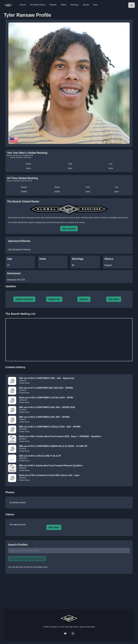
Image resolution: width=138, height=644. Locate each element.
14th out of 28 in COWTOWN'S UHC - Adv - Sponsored (46, 378)
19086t (24, 192)
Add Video (114, 299)
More (96, 5)
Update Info (54, 299)
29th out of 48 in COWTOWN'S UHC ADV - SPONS (44, 417)
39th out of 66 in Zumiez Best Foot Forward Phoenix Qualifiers (51, 466)
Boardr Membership (20, 222)
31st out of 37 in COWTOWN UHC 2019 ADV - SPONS (46, 388)
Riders (64, 5)
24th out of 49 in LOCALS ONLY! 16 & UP (40, 456)
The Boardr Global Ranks (23, 201)
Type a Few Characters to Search (27, 559)
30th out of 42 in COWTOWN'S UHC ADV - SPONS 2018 (47, 407)
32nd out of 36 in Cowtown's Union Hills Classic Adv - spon (49, 475)
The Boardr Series (38, 5)
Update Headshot (24, 299)
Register (53, 5)
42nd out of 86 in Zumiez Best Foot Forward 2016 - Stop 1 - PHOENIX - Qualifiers (60, 436)
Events (23, 5)
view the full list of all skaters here (33, 567)
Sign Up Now (69, 229)
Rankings (75, 5)
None (29, 168)
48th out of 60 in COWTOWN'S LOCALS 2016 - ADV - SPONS (50, 427)
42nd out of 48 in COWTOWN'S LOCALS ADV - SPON (46, 398)
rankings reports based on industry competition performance (104, 218)
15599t (57, 192)
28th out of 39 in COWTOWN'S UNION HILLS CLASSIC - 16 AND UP (53, 446)
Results (86, 5)
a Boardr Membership (53, 218)
